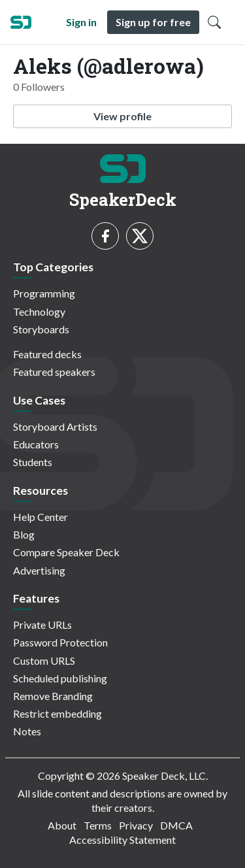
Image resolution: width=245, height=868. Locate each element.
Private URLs (42, 625)
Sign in (81, 22)
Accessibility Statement (122, 840)
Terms (98, 825)
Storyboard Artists (55, 426)
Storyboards (41, 329)
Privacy (136, 825)
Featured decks (47, 354)
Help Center (41, 517)
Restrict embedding (57, 713)
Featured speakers (54, 372)
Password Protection (60, 642)
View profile (122, 116)
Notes (27, 731)
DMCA (176, 825)
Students (33, 462)
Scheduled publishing (60, 678)
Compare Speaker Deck (66, 552)
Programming (44, 293)
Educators (36, 444)
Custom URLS (44, 660)
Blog (24, 534)
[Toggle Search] (214, 22)
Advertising (39, 570)
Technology (39, 311)
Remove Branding (53, 696)
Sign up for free (153, 22)
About (62, 825)
